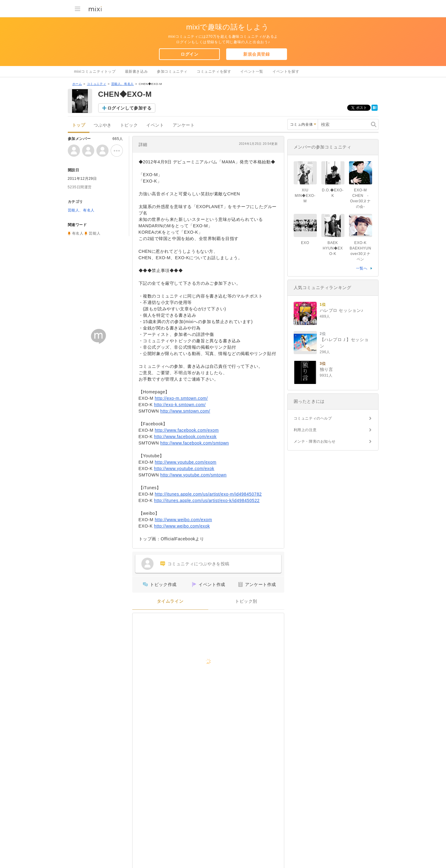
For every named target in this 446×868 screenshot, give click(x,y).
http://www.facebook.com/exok (185, 437)
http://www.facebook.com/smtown (195, 443)
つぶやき (102, 125)
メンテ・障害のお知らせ (315, 441)
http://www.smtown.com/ (185, 411)
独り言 (327, 369)
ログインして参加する (130, 108)
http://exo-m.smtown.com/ (181, 398)
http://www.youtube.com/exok (184, 469)
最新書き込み (137, 71)
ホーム (77, 84)
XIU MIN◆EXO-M (305, 196)
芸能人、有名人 (123, 84)
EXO (305, 243)
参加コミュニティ (172, 71)
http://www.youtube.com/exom (186, 462)
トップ (79, 125)
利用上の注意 (305, 430)
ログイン (189, 54)
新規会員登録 (257, 54)
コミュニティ (97, 84)
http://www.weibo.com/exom (183, 520)
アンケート (184, 125)
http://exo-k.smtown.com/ (180, 405)
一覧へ (362, 268)
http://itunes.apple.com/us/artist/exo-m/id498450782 (208, 494)
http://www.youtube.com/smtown (193, 475)
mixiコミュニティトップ (95, 71)
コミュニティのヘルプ (313, 418)
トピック (129, 125)
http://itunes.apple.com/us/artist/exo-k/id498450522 (207, 500)
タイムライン (170, 601)
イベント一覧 (252, 71)
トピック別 (246, 601)
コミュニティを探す (214, 71)
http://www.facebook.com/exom (187, 430)
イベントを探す (286, 71)
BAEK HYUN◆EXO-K (333, 248)
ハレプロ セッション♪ (342, 310)
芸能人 (95, 233)
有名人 (78, 233)
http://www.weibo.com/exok (182, 526)
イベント (155, 125)
